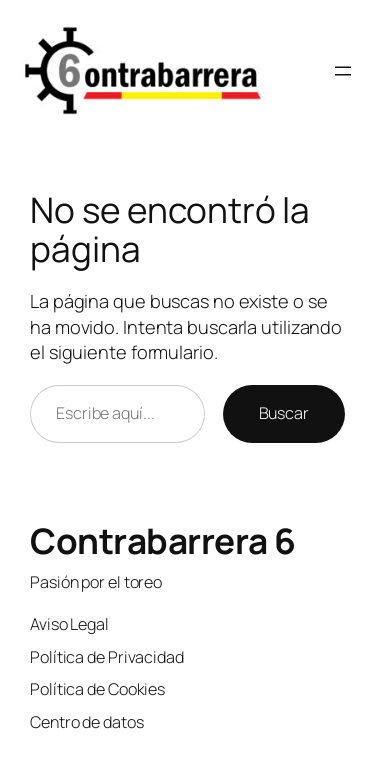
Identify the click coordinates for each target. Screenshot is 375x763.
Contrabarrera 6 (163, 541)
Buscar (284, 413)
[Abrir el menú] (343, 71)
